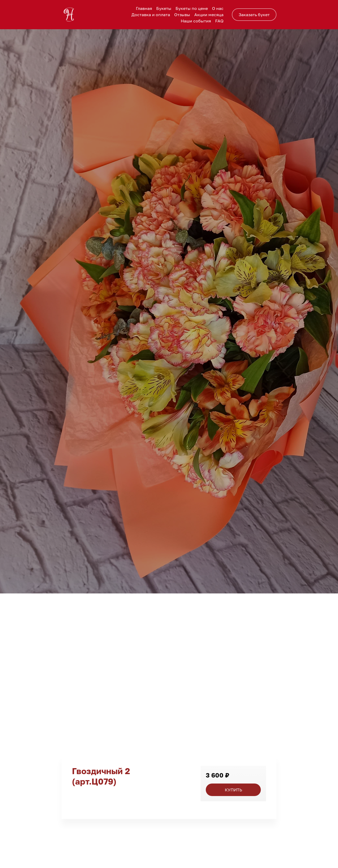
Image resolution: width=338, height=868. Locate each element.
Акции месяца (209, 15)
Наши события (196, 21)
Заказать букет (254, 15)
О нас (218, 8)
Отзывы (182, 15)
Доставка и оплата (151, 15)
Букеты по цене (192, 8)
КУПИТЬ (233, 790)
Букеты (164, 8)
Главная (144, 8)
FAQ (219, 21)
